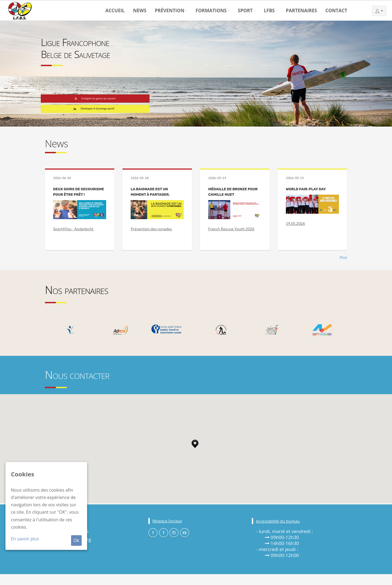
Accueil (115, 10)
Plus (343, 268)
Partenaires (301, 10)
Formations (211, 10)
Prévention (170, 10)
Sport (245, 10)
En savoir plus (25, 539)
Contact (336, 10)
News (140, 10)
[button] (195, 453)
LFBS (269, 10)
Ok (76, 540)
